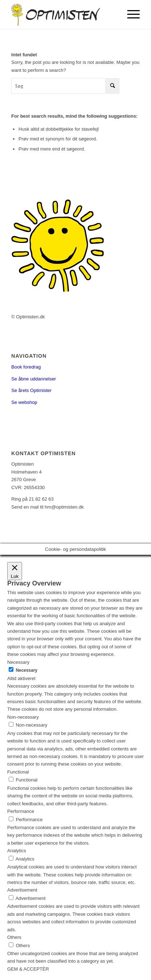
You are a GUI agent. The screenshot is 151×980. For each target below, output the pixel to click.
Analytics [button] (17, 851)
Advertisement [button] (22, 890)
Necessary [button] (18, 662)
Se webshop (24, 402)
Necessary (27, 670)
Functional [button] (18, 772)
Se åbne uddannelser (34, 379)
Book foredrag (26, 367)
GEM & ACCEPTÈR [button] (28, 969)
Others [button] (14, 937)
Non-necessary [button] (23, 717)
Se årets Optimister (31, 390)
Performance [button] (21, 811)
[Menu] (130, 14)
